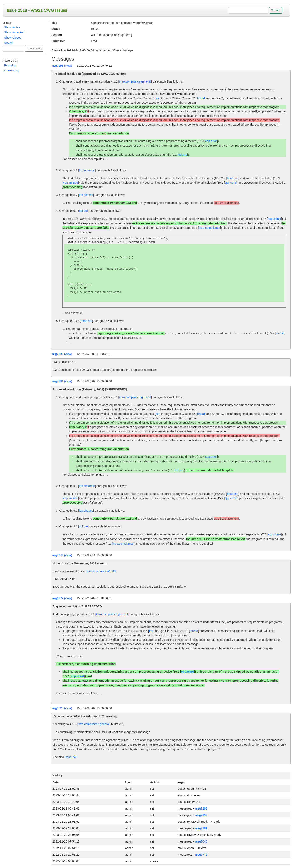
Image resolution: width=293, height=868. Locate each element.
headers (232, 178)
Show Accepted (14, 32)
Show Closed (13, 38)
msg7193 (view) (62, 66)
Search (9, 43)
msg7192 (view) (62, 354)
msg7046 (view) (62, 555)
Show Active (12, 27)
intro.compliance (209, 228)
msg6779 (201, 855)
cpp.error (211, 141)
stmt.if (280, 333)
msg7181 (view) (62, 381)
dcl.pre (183, 155)
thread (201, 98)
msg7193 (201, 808)
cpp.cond (231, 183)
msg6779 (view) (62, 598)
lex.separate (87, 170)
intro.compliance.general (135, 81)
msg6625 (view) (62, 708)
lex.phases (86, 195)
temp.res (86, 321)
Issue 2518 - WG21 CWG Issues (37, 10)
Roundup (10, 65)
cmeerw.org (12, 70)
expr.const (274, 219)
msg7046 (201, 841)
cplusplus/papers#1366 (101, 571)
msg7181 (201, 828)
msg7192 (201, 815)
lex (158, 98)
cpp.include (71, 183)
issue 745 (71, 757)
